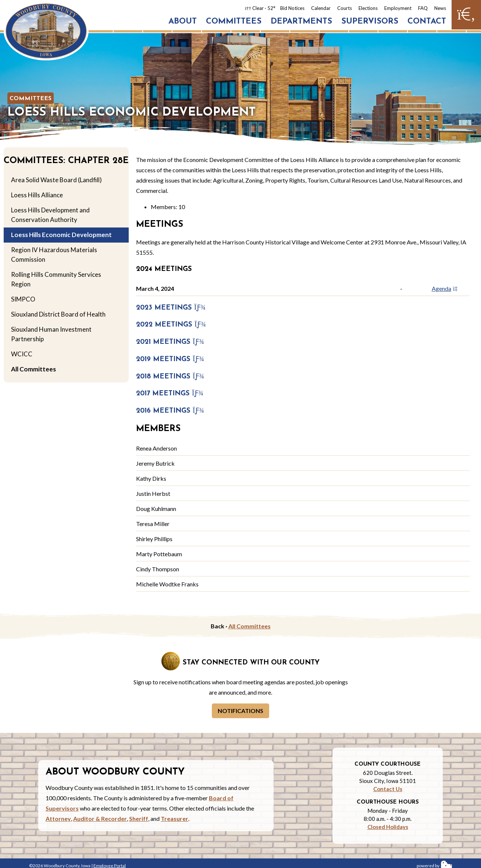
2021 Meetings (170, 342)
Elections (368, 8)
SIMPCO (23, 299)
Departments (301, 22)
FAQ (423, 8)
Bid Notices (292, 8)
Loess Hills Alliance (37, 195)
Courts (345, 8)
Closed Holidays (388, 827)
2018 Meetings (170, 377)
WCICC (22, 354)
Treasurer (174, 818)
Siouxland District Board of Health (58, 314)
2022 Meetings (171, 325)
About (183, 22)
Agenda (447, 288)
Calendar (321, 8)
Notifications (240, 711)
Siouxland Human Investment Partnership (51, 334)
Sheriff (139, 818)
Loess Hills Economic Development (61, 235)
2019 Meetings (170, 359)
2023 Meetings (171, 308)
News (440, 8)
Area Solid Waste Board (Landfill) (56, 180)
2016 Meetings (170, 411)
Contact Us (388, 789)
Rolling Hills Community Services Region (56, 279)
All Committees (33, 369)
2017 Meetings (170, 394)
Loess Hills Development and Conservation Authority (50, 215)
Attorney (58, 818)
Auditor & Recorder (100, 818)
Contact (427, 22)
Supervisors (370, 22)
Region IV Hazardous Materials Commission (54, 255)
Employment (398, 8)
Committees (234, 22)
